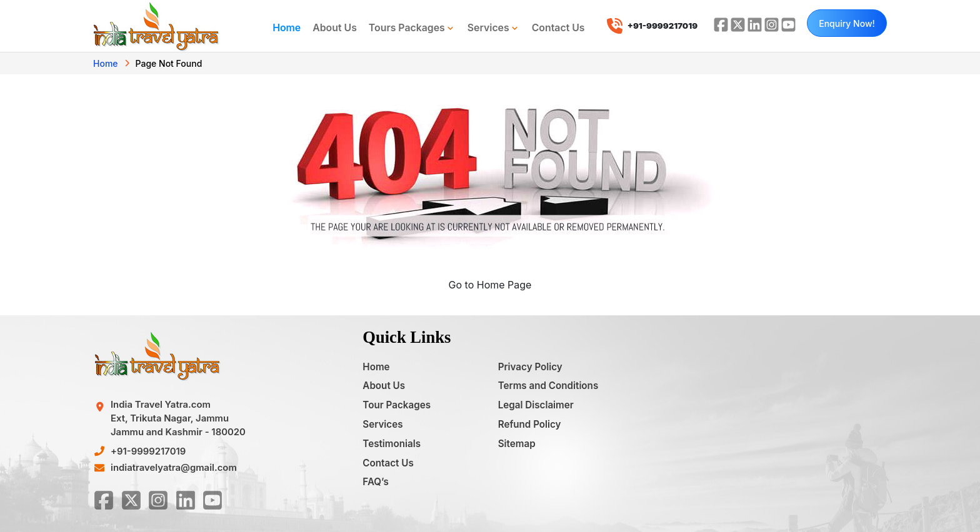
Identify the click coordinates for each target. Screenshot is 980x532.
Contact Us (558, 28)
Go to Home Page (490, 285)
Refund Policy (530, 424)
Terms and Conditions (548, 386)
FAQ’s (375, 482)
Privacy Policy (530, 367)
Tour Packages (397, 405)
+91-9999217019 (148, 451)
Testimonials (392, 444)
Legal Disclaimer (536, 405)
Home (287, 28)
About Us (335, 28)
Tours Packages (412, 28)
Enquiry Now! (847, 23)
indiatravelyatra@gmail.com (174, 468)
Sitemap (517, 444)
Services (494, 28)
